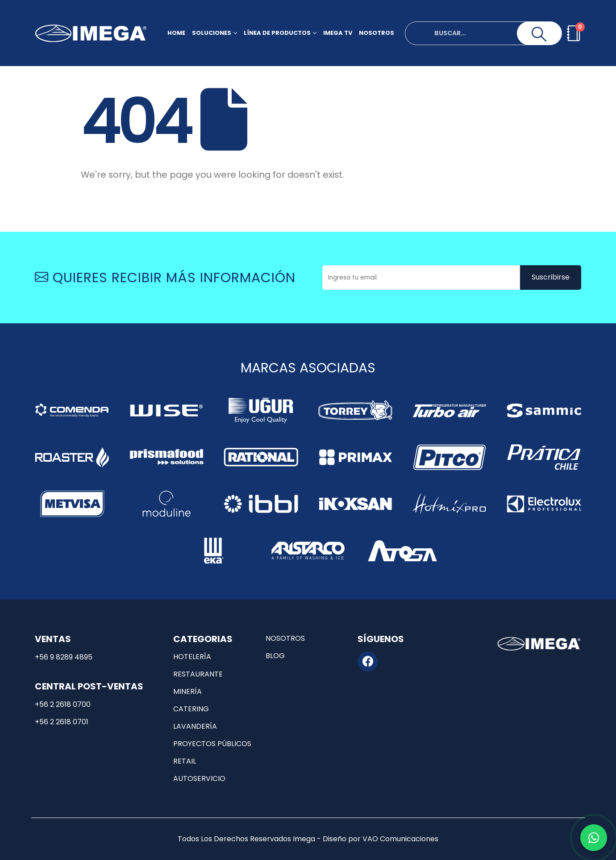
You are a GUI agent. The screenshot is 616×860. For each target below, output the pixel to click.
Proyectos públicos (212, 744)
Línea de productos (277, 33)
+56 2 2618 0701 (62, 722)
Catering (191, 709)
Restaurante (198, 674)
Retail (185, 761)
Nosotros (377, 33)
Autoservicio (199, 779)
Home (176, 33)
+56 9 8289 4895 (64, 657)
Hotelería (192, 657)
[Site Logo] (91, 33)
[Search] (539, 34)
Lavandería (195, 726)
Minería (187, 691)
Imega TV (338, 33)
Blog (275, 656)
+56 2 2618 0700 (63, 704)
